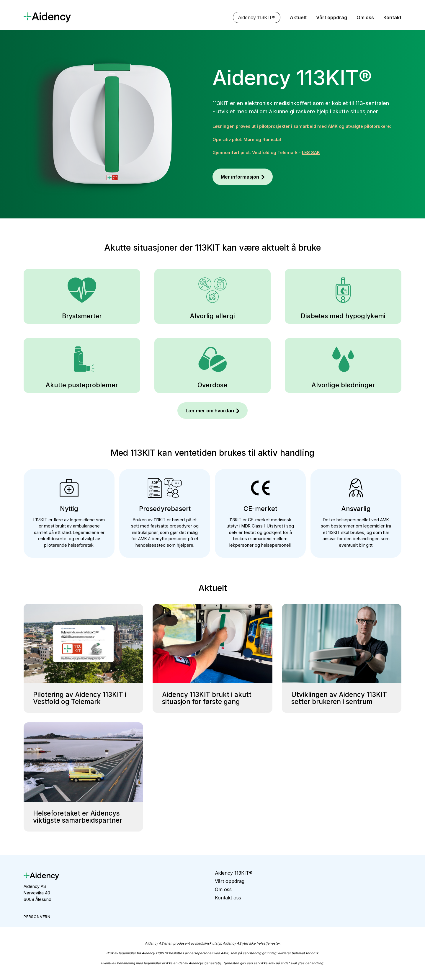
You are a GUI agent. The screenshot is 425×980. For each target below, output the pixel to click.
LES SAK (311, 152)
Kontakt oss (228, 898)
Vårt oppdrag (332, 17)
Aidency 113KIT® (257, 17)
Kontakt (392, 17)
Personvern (37, 917)
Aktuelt (298, 17)
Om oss (365, 17)
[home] (47, 17)
